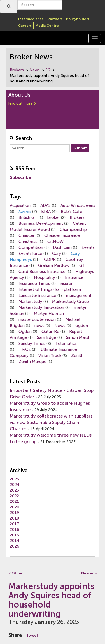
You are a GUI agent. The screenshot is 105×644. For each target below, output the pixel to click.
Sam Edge (47, 337)
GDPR (50, 260)
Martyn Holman (49, 314)
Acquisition (20, 205)
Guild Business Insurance (42, 272)
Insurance (74, 277)
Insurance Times (34, 284)
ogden (82, 326)
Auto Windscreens (78, 205)
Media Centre (47, 26)
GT (82, 265)
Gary (57, 254)
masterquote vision (37, 319)
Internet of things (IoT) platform (50, 289)
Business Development (41, 223)
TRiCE (25, 349)
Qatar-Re (50, 332)
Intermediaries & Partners (40, 19)
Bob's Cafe (72, 212)
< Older (16, 573)
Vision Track (50, 356)
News (35, 70)
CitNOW (55, 242)
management (79, 296)
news (39, 326)
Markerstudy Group (71, 302)
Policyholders (78, 19)
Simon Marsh (78, 337)
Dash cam (62, 247)
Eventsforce (30, 254)
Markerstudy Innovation (41, 307)
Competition (31, 247)
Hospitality (45, 277)
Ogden (25, 332)
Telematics (66, 344)
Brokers (17, 70)
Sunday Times (32, 344)
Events (88, 247)
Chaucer (26, 235)
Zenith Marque (32, 362)
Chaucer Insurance (62, 235)
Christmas (28, 242)
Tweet (32, 635)
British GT (28, 217)
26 (48, 70)
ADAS (46, 205)
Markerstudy (30, 302)
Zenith (77, 356)
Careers (25, 26)
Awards (25, 212)
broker (54, 217)
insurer (66, 284)
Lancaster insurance (37, 296)
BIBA (46, 212)
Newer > (89, 573)
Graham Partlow (54, 265)
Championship (73, 230)
